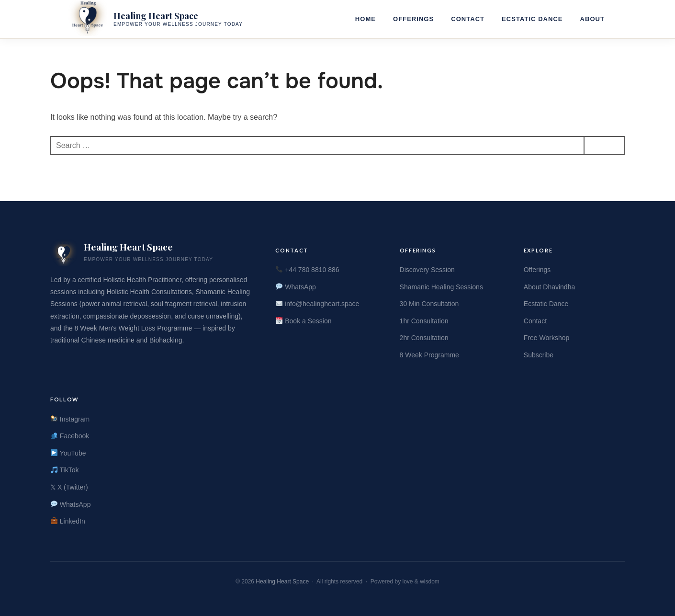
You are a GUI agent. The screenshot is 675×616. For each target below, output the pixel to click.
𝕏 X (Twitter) (69, 487)
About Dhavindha (549, 287)
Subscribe (539, 355)
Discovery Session (427, 270)
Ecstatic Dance (532, 19)
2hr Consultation (424, 338)
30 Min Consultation (429, 304)
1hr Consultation (424, 321)
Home (366, 19)
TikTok (65, 470)
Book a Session (304, 321)
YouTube (68, 453)
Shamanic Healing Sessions (441, 287)
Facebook (70, 436)
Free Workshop (546, 338)
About (592, 19)
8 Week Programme (429, 355)
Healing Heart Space (282, 582)
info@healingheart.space (317, 304)
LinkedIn (68, 521)
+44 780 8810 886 (307, 270)
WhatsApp (296, 287)
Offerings (413, 19)
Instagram (70, 419)
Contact (468, 19)
